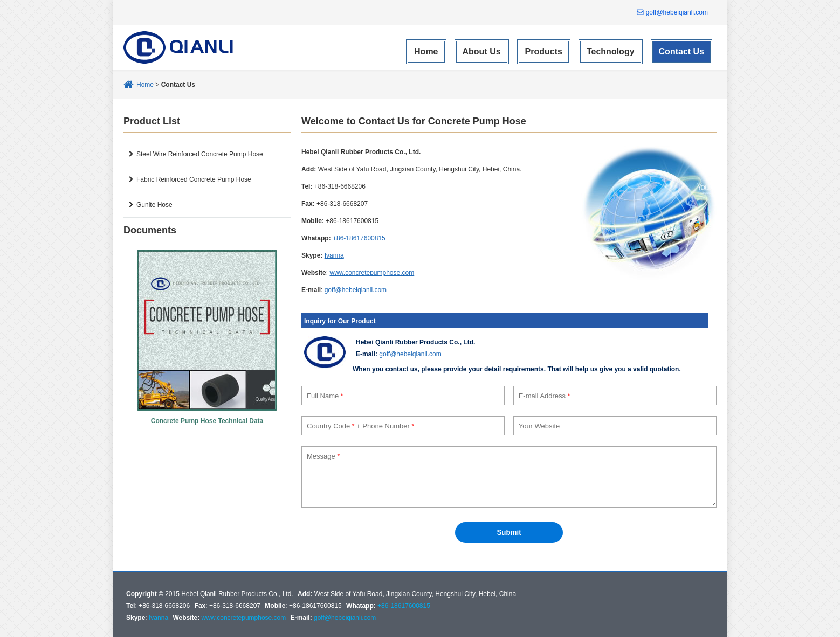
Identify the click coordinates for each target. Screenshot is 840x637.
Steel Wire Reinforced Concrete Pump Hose (200, 154)
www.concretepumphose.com (372, 273)
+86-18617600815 (359, 238)
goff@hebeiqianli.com (677, 12)
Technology (611, 51)
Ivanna (334, 255)
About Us (482, 51)
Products (544, 51)
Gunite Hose (154, 205)
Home (426, 51)
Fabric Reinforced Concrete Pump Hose (194, 179)
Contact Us (681, 51)
